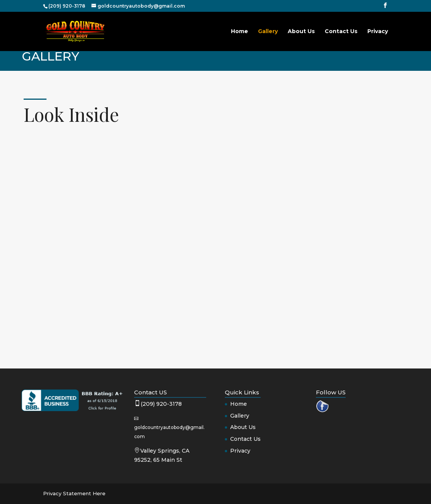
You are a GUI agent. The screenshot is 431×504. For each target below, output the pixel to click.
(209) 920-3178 (161, 404)
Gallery (268, 32)
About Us (301, 32)
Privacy (378, 32)
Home (240, 32)
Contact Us (341, 32)
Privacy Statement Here (74, 493)
